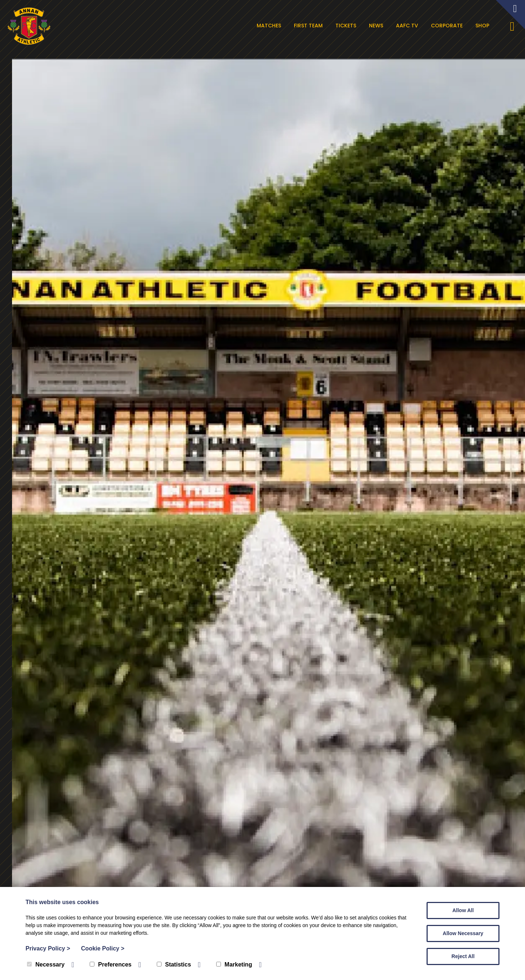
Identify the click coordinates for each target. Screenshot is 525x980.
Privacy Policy (48, 948)
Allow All (463, 910)
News (378, 26)
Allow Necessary (463, 933)
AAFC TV (409, 26)
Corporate (449, 26)
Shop (485, 26)
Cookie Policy (103, 948)
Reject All (463, 956)
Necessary (46, 964)
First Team (310, 26)
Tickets (348, 26)
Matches (271, 26)
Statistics (174, 964)
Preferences (111, 964)
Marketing (234, 964)
